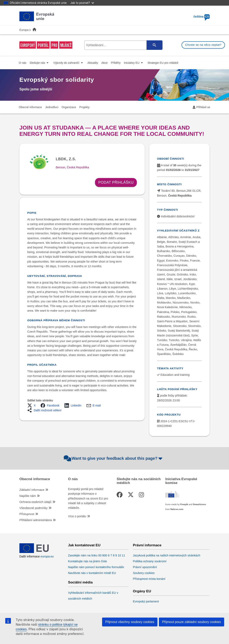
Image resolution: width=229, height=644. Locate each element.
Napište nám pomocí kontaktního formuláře (96, 567)
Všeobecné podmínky (33, 508)
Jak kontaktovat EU (84, 545)
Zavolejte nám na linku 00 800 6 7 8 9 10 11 (97, 555)
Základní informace (32, 490)
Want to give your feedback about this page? (113, 458)
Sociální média (80, 582)
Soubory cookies (144, 573)
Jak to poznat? (82, 3)
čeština (202, 17)
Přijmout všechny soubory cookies (130, 622)
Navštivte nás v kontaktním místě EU (92, 573)
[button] (33, 405)
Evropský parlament (146, 601)
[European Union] (37, 552)
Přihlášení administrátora (36, 520)
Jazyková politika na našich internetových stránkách (167, 555)
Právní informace (147, 545)
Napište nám (28, 496)
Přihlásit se (203, 107)
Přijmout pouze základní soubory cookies (192, 622)
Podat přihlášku (116, 182)
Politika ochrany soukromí (150, 561)
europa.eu (47, 556)
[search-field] (123, 45)
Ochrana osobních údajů (35, 502)
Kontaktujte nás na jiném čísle (88, 561)
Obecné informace (35, 479)
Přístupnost (27, 514)
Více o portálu (77, 516)
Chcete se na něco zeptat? (203, 45)
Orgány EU (142, 591)
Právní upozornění (145, 567)
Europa (24, 30)
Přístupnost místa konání (149, 579)
